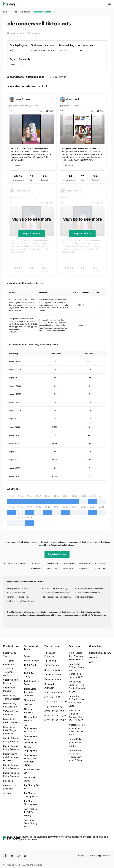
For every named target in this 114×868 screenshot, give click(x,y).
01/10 (62, 716)
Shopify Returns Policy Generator (11, 767)
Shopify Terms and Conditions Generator (11, 757)
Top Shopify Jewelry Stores (31, 795)
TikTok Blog (50, 661)
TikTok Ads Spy (31, 661)
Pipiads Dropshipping (30, 749)
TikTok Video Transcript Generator (30, 692)
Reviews (28, 705)
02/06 (54, 711)
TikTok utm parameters (9, 662)
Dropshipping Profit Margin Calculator (10, 730)
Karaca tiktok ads (86, 563)
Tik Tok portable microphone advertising (90, 588)
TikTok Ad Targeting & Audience (9, 672)
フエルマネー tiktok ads (39, 563)
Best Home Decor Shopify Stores (31, 823)
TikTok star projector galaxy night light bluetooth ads (57, 597)
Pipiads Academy (53, 679)
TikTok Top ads (52, 665)
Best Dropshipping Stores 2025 (30, 728)
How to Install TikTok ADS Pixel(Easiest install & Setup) (76, 755)
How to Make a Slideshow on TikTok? (76, 743)
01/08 (54, 720)
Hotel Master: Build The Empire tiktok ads (71, 563)
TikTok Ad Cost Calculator (11, 713)
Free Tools (8, 781)
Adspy (27, 656)
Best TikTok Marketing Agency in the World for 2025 (76, 715)
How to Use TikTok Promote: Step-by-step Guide (77, 701)
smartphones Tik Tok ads (18, 597)
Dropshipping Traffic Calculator (11, 697)
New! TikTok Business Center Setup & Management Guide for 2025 (77, 671)
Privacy (80, 856)
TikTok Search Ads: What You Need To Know (76, 656)
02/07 (47, 711)
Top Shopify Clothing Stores (31, 803)
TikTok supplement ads (83, 597)
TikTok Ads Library (29, 675)
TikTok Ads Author (53, 675)
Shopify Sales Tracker (10, 655)
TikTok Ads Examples (50, 655)
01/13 (54, 716)
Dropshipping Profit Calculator (11, 721)
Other (63, 702)
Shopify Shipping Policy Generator (11, 775)
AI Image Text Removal (30, 719)
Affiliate (7, 793)
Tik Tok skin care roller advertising (55, 593)
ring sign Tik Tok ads (16, 593)
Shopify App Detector (9, 689)
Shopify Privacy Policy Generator (11, 740)
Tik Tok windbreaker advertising (54, 588)
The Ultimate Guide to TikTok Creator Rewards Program (77, 687)
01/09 (47, 720)
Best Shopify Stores (30, 779)
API (91, 662)
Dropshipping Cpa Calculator (10, 705)
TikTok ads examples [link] (22, 12)
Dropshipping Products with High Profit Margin (31, 760)
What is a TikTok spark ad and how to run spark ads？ (77, 730)
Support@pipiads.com (100, 653)
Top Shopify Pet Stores (31, 787)
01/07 (62, 720)
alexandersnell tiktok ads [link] (45, 12)
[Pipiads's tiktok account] (18, 856)
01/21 (47, 716)
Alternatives (30, 700)
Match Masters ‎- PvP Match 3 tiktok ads (103, 563)
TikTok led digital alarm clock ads (21, 601)
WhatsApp (94, 658)
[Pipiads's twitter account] (12, 856)
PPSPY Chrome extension (11, 787)
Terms (92, 856)
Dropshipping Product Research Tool (31, 739)
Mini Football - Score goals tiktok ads (71, 568)
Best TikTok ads (52, 670)
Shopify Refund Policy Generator (11, 748)
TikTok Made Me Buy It (32, 771)
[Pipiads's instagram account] (25, 856)
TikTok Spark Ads (30, 667)
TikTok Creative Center (31, 683)
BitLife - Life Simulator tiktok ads (103, 568)
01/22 (62, 711)
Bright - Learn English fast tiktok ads (55, 568)
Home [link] (6, 12)
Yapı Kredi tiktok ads (55, 563)
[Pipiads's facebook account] (5, 856)
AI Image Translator (29, 711)
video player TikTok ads (17, 588)
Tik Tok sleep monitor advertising (88, 593)
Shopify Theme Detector (10, 681)
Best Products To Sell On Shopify (31, 812)
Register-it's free (32, 234)
